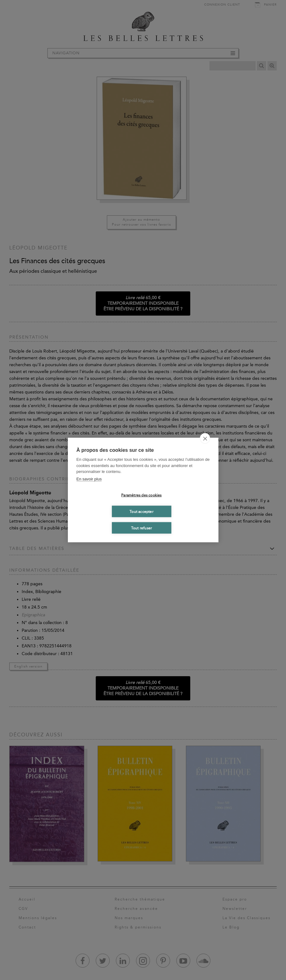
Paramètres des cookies (141, 495)
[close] (205, 438)
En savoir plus (89, 479)
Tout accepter (141, 511)
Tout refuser (141, 528)
